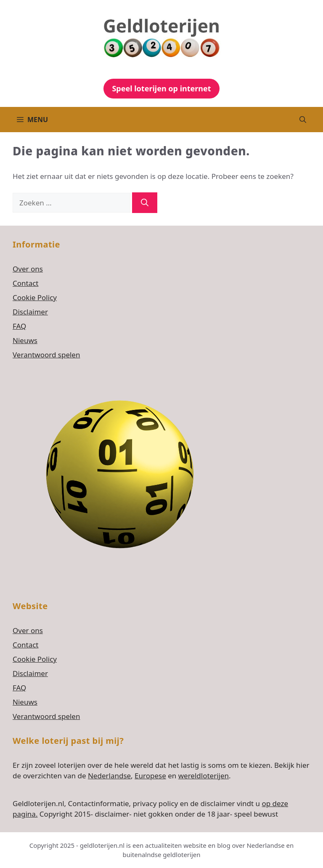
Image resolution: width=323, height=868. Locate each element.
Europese (150, 776)
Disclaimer (30, 312)
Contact (26, 283)
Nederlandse (109, 776)
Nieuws (25, 340)
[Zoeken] (145, 203)
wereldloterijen (204, 776)
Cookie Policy (35, 297)
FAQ (19, 326)
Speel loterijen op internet (161, 88)
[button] (303, 120)
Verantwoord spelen (46, 355)
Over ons (28, 269)
